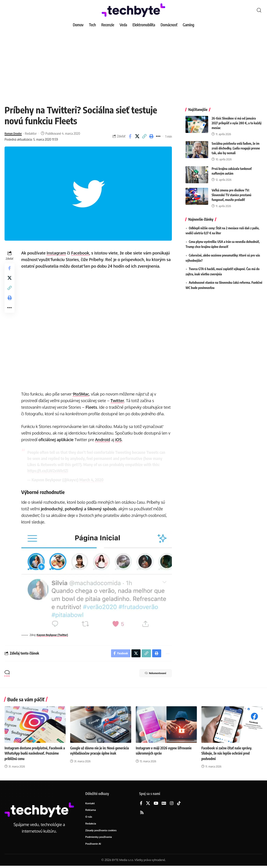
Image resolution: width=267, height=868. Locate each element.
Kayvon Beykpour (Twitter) (54, 634)
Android (104, 440)
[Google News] (164, 804)
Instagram (57, 253)
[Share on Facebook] (130, 136)
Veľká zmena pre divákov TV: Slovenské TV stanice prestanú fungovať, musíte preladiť (231, 192)
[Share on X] (137, 136)
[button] (259, 10)
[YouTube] (156, 804)
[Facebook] (141, 804)
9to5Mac (82, 394)
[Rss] (142, 813)
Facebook (81, 253)
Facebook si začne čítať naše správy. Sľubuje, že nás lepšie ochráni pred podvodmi (228, 754)
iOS (119, 440)
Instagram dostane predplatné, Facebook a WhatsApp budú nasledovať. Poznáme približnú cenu (35, 754)
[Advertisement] (133, 64)
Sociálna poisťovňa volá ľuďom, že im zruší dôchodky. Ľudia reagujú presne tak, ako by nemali (236, 145)
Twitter (118, 401)
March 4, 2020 (93, 480)
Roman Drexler (15, 133)
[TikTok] (179, 804)
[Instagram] (172, 804)
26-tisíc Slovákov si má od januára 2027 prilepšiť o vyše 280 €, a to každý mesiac (236, 120)
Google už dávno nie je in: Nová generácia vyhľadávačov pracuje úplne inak (98, 754)
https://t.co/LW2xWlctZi (57, 471)
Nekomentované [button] (151, 674)
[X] (148, 804)
